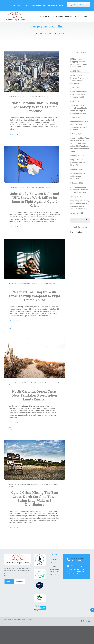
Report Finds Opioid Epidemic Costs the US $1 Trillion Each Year (79, 190)
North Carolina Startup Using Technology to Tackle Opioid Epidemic (35, 107)
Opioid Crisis (21, 97)
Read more (14, 134)
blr (10, 327)
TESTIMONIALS (58, 17)
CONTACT (85, 17)
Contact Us (10, 583)
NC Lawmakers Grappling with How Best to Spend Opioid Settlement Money (79, 63)
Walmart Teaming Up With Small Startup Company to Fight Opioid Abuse (35, 296)
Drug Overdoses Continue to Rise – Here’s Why (78, 162)
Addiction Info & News (15, 284)
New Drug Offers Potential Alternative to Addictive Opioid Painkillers (79, 79)
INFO (77, 17)
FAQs (54, 567)
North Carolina (13, 97)
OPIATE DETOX (44, 17)
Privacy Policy (54, 576)
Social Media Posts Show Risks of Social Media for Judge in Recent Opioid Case (79, 109)
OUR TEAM (68, 17)
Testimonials (21, 583)
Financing (54, 564)
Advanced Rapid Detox (15, 620)
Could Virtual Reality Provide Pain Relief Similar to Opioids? (78, 94)
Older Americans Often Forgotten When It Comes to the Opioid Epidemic (79, 126)
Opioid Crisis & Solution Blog (54, 572)
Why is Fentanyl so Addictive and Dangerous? (78, 176)
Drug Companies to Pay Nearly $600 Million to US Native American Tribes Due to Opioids (80, 205)
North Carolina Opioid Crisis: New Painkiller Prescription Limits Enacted (35, 396)
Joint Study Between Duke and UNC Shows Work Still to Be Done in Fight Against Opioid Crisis (35, 200)
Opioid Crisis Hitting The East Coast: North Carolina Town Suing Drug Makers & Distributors (35, 499)
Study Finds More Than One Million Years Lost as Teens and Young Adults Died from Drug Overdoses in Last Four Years (80, 145)
